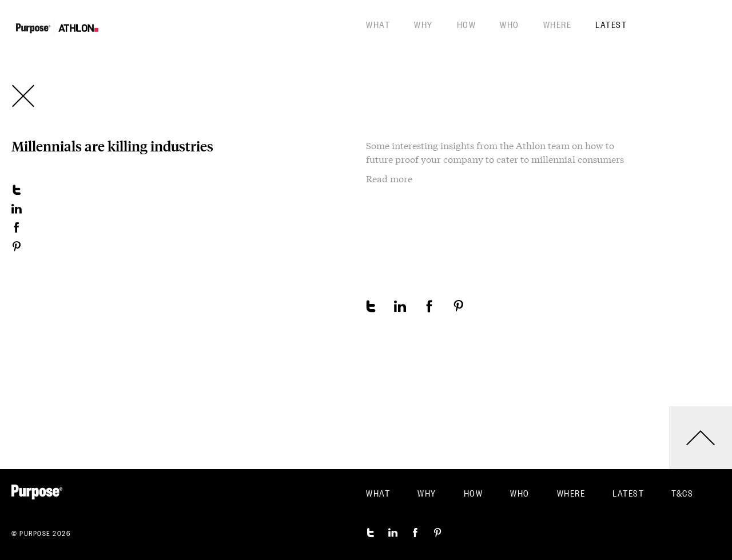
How (467, 24)
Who (510, 24)
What (378, 24)
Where (558, 24)
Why (423, 24)
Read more (389, 179)
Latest (611, 24)
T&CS (682, 493)
